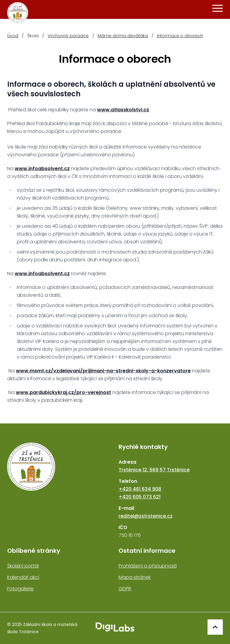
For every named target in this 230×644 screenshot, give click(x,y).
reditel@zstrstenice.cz (146, 516)
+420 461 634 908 (140, 489)
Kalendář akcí (23, 577)
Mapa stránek (135, 577)
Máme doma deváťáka (123, 36)
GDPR (125, 589)
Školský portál (23, 566)
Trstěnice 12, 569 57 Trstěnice (154, 470)
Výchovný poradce (68, 36)
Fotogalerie (20, 589)
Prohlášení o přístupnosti (148, 566)
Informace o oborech (180, 36)
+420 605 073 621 (140, 497)
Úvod (13, 36)
